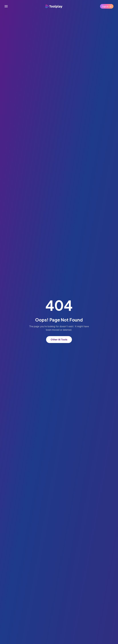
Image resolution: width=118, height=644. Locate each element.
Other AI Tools (59, 339)
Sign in (107, 6)
